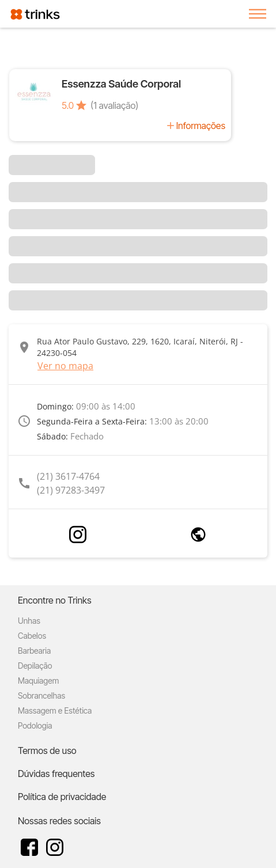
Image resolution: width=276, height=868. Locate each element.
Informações (201, 126)
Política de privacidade (62, 797)
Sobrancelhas (41, 695)
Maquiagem (38, 681)
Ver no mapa (65, 366)
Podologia (35, 725)
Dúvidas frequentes (56, 774)
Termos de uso (47, 751)
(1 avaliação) (114, 105)
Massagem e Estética (55, 710)
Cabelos (32, 636)
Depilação (35, 666)
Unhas (29, 621)
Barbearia (34, 651)
